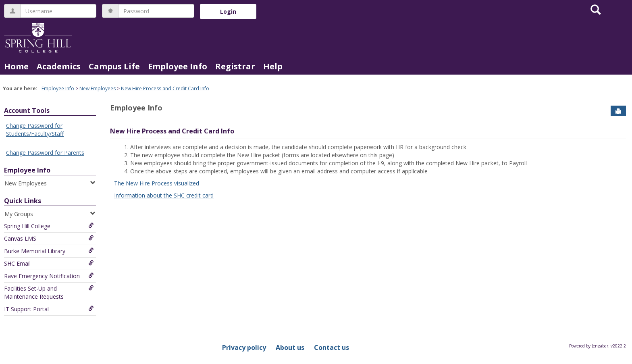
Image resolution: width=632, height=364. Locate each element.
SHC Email (49, 263)
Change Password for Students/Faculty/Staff (35, 130)
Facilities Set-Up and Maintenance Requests (49, 292)
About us (290, 347)
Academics (59, 66)
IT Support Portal (49, 309)
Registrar (235, 66)
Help (273, 66)
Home (16, 66)
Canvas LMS (49, 238)
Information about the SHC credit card (164, 195)
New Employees (98, 88)
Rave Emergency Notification (49, 276)
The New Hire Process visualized (157, 183)
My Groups (50, 214)
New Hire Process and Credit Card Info (165, 88)
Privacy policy (244, 347)
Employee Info (178, 66)
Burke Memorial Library (49, 251)
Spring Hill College (49, 226)
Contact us (332, 347)
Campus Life (114, 66)
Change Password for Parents (45, 153)
